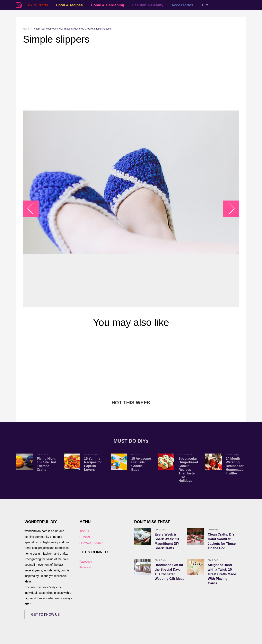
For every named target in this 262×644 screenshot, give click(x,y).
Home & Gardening (108, 5)
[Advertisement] (131, 78)
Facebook (86, 562)
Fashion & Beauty (148, 5)
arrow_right (229, 209)
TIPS (205, 5)
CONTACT (86, 537)
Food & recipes (69, 5)
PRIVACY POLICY (91, 543)
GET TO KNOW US (45, 615)
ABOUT (84, 531)
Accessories (182, 5)
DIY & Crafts (37, 5)
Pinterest (85, 567)
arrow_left (33, 209)
